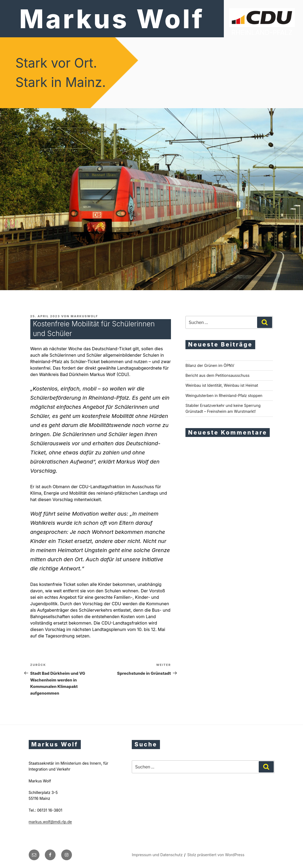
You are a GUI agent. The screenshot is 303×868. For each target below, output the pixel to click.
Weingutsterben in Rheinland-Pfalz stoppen (224, 395)
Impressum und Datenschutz (157, 855)
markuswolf (84, 316)
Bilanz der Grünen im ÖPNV (210, 365)
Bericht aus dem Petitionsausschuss (218, 375)
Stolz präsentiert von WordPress (216, 855)
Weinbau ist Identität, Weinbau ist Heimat (222, 385)
